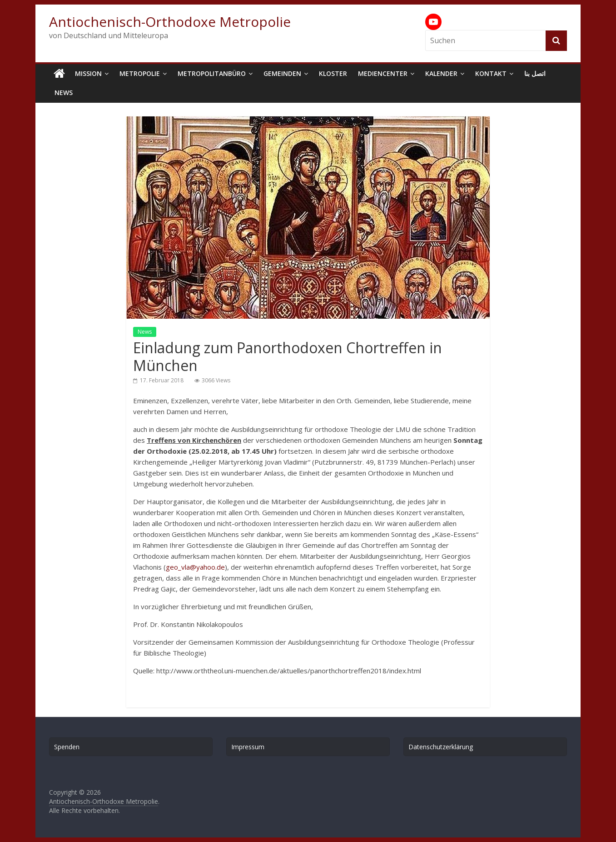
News (64, 93)
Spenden (67, 747)
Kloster (333, 73)
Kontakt (491, 73)
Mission (88, 73)
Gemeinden (282, 73)
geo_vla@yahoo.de (195, 567)
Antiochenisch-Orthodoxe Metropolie (170, 22)
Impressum (248, 747)
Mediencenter (383, 73)
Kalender (441, 73)
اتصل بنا (535, 73)
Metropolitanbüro (212, 73)
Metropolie (140, 73)
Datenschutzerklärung (441, 747)
